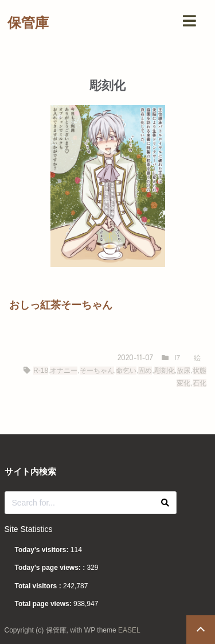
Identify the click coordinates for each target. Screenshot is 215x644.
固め (145, 371)
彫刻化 (165, 371)
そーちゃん (97, 371)
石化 (200, 383)
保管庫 (28, 23)
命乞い (126, 371)
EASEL (129, 630)
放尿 (183, 371)
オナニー (64, 371)
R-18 (41, 371)
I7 (177, 358)
